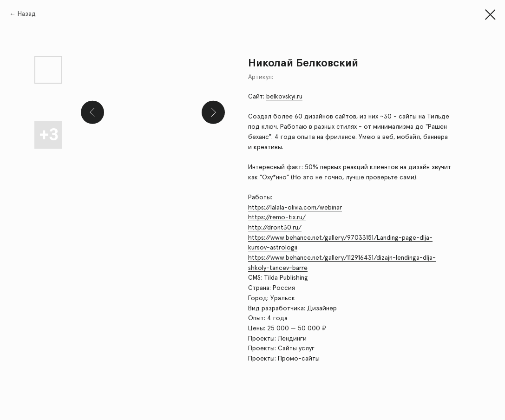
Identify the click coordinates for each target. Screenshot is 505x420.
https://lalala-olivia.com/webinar (295, 208)
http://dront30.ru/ (275, 228)
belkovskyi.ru (284, 97)
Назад (27, 14)
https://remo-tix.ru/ (277, 217)
